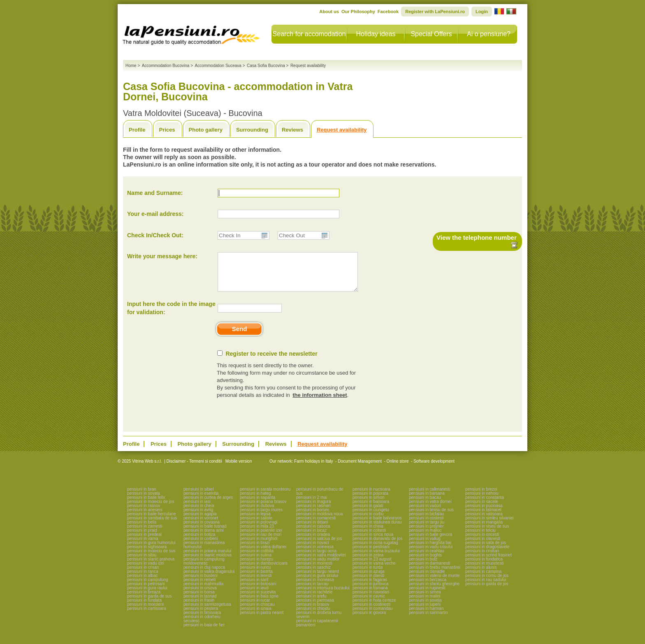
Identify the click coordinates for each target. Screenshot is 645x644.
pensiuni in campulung (148, 587)
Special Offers (431, 34)
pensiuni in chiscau (257, 612)
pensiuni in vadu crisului (431, 554)
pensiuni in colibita (257, 558)
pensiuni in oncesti (482, 542)
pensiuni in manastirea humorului (204, 552)
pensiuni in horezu (256, 566)
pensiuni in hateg (255, 501)
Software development (434, 469)
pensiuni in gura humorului (151, 550)
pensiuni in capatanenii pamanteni (317, 630)
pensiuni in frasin (199, 608)
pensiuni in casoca (313, 534)
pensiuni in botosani (258, 591)
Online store (398, 469)
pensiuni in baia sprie (259, 603)
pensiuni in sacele (482, 509)
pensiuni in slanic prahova (151, 566)
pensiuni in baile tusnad (205, 534)
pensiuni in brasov (313, 612)
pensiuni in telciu (480, 538)
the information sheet (320, 402)
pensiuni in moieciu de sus (151, 558)
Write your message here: (162, 256)
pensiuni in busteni (201, 583)
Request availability (342, 130)
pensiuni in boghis (425, 562)
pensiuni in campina (483, 579)
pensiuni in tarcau (312, 591)
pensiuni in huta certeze (374, 608)
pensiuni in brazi (255, 550)
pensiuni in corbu (368, 521)
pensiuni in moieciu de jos (151, 509)
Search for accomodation (309, 34)
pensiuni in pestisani (371, 554)
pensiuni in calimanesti (430, 497)
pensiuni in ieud (254, 595)
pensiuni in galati (368, 513)
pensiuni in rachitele (314, 599)
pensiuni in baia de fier (204, 632)
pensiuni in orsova (200, 595)
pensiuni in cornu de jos (487, 583)
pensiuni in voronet (201, 525)
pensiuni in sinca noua (373, 542)
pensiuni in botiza (199, 542)
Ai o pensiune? (489, 34)
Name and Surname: (155, 193)
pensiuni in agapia (200, 521)
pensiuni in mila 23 (257, 534)
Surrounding (252, 130)
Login (482, 12)
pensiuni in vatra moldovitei (321, 562)
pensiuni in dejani (312, 529)
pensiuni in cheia (199, 513)
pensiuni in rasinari (313, 513)
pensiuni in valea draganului (209, 579)
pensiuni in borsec (313, 517)
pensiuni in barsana (427, 501)
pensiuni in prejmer (426, 534)
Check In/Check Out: (155, 235)
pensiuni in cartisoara (147, 616)
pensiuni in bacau (425, 505)
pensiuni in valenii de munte (434, 583)
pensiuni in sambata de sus (152, 525)
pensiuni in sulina (256, 562)
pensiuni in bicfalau (426, 521)
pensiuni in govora (369, 620)
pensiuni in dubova (257, 513)
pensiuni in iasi (197, 509)
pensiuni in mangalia (484, 529)
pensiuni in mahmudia (203, 591)
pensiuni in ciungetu (371, 517)
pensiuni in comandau (372, 616)
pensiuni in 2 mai (312, 505)
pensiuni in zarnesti (145, 534)
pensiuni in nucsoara (371, 497)
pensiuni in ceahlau (427, 558)
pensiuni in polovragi (259, 529)
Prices (167, 130)
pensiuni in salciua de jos (319, 546)
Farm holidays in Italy (313, 469)
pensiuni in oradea (313, 542)
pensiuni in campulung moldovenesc (204, 569)
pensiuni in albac (143, 583)
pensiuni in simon (368, 505)
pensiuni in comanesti (316, 525)
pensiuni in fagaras (370, 587)
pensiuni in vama (143, 546)
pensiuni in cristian (482, 558)
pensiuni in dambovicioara (264, 571)
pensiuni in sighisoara (147, 554)
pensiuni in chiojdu (313, 616)
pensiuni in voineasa (315, 554)
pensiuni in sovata (144, 501)
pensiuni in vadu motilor (318, 566)
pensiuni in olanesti (483, 546)
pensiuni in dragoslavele (487, 554)
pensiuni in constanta (485, 505)
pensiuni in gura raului (147, 595)
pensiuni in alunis (481, 575)
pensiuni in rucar (255, 608)
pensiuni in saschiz (313, 575)
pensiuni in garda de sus (149, 603)
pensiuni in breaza (144, 599)
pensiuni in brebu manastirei (435, 575)
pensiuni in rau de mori (261, 542)
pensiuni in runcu (255, 575)
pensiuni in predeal (144, 542)
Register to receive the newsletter (271, 361)
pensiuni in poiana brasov (263, 509)
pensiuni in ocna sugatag (375, 550)
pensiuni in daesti (368, 583)
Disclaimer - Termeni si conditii (194, 469)
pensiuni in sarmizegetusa (207, 612)
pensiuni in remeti (200, 587)
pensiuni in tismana (370, 595)
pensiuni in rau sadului (486, 587)
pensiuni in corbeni (201, 546)
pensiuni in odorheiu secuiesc (202, 626)
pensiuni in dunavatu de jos (377, 546)
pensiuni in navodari (371, 599)
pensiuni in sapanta (258, 505)
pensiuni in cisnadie (427, 579)
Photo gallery (206, 130)
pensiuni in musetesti (484, 571)
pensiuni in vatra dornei (430, 509)
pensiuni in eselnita (201, 501)
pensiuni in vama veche (374, 571)
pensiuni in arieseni (145, 517)
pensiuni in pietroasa (315, 608)
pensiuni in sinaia (256, 616)
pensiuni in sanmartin (428, 620)
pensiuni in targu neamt (318, 579)
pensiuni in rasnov (144, 513)
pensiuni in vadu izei (146, 571)
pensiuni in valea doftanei (263, 554)
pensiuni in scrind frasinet (488, 562)
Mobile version (238, 469)
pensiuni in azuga (369, 579)
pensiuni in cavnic (369, 603)
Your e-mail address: (155, 214)
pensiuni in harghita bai (430, 550)
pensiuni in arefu (311, 603)
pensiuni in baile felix (146, 505)
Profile (137, 130)
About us (329, 12)
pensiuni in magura (314, 509)
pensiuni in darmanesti (429, 571)
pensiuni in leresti (256, 583)
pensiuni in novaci (313, 550)
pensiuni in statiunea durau (377, 529)
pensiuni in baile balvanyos (377, 525)
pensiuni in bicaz (311, 538)
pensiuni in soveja (425, 608)
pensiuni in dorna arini (204, 538)
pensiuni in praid (142, 538)
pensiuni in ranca (143, 579)
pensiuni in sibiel (198, 497)
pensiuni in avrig (198, 517)
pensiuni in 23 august (372, 566)
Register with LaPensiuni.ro (435, 12)
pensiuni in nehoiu (482, 501)
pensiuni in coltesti (369, 538)
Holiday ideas (376, 34)
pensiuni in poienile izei (261, 538)
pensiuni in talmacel (483, 517)
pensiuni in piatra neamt (262, 620)
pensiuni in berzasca (428, 587)
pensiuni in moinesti (314, 571)
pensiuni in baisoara (371, 509)
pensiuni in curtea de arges (208, 505)
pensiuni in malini (425, 603)
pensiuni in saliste (256, 525)
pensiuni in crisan (143, 575)
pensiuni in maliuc (425, 538)
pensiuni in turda (368, 575)
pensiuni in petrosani (146, 591)
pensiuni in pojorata (370, 501)
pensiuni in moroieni (145, 612)
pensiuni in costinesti (371, 612)
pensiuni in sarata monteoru (265, 497)
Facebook (388, 12)
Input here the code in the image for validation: (171, 315)
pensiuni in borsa (199, 599)
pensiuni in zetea (368, 562)
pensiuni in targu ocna (316, 558)
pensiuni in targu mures (261, 517)
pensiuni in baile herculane (151, 521)
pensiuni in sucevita (258, 599)
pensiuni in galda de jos (487, 591)
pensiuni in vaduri (425, 513)
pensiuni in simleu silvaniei (490, 525)
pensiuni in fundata (144, 608)
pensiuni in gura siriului (317, 583)
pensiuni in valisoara (484, 521)
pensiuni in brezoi (481, 497)
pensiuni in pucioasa (484, 513)
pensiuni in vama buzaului (376, 558)
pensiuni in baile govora (430, 542)
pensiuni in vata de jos (486, 550)
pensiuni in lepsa (255, 521)
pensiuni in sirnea (425, 599)
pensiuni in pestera (201, 616)
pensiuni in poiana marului (207, 558)
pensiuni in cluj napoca (204, 575)
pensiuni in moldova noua (319, 521)
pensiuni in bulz (423, 566)
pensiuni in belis (142, 529)
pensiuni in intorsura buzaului (323, 595)
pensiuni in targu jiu (427, 529)
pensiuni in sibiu (142, 562)
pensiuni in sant (254, 587)
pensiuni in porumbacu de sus (320, 499)
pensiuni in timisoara (202, 620)
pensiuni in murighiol (259, 546)
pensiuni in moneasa (315, 587)
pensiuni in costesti (426, 525)
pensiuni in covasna (202, 529)
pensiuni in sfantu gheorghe (434, 591)
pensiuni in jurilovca (370, 591)
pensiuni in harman (426, 616)
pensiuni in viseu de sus (487, 534)
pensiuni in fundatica (484, 566)
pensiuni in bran (142, 497)
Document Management (360, 469)
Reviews (292, 130)
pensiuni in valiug (425, 546)
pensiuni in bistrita (256, 579)
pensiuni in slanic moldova (208, 562)
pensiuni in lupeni (425, 612)
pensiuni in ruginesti (427, 595)
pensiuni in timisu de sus (431, 517)
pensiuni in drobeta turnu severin (319, 622)
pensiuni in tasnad (200, 603)
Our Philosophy (358, 12)
